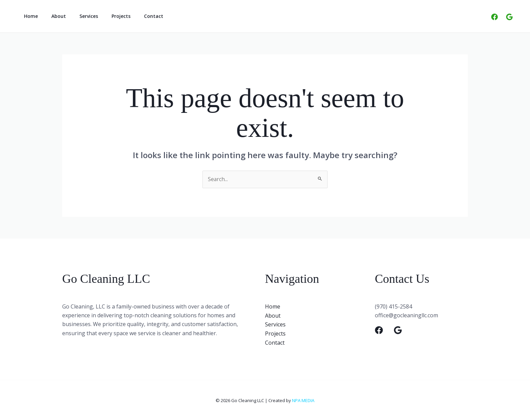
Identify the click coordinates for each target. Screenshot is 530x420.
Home (29, 16)
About (53, 16)
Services (79, 16)
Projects (107, 16)
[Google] (509, 17)
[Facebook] (495, 17)
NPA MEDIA (303, 400)
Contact (135, 16)
